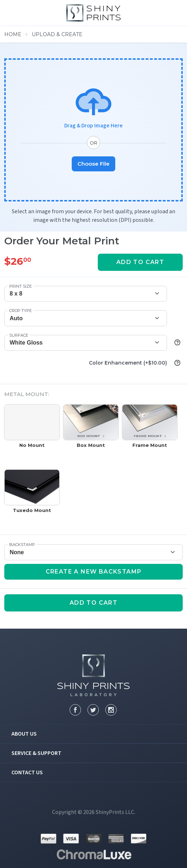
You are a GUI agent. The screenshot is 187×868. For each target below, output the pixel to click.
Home (13, 34)
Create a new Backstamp (94, 572)
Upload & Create (57, 34)
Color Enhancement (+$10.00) (128, 363)
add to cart (140, 262)
